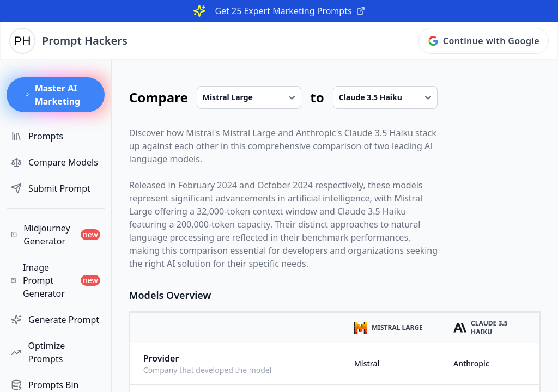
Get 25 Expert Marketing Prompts (290, 11)
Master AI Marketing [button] (52, 95)
